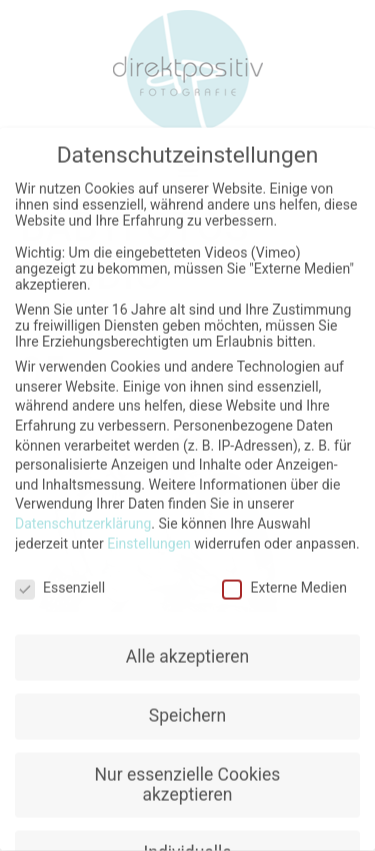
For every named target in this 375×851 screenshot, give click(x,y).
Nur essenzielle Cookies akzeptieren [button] (188, 777)
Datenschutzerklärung (83, 516)
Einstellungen (149, 536)
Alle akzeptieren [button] (188, 649)
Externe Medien (284, 581)
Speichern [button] (187, 708)
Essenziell (60, 581)
